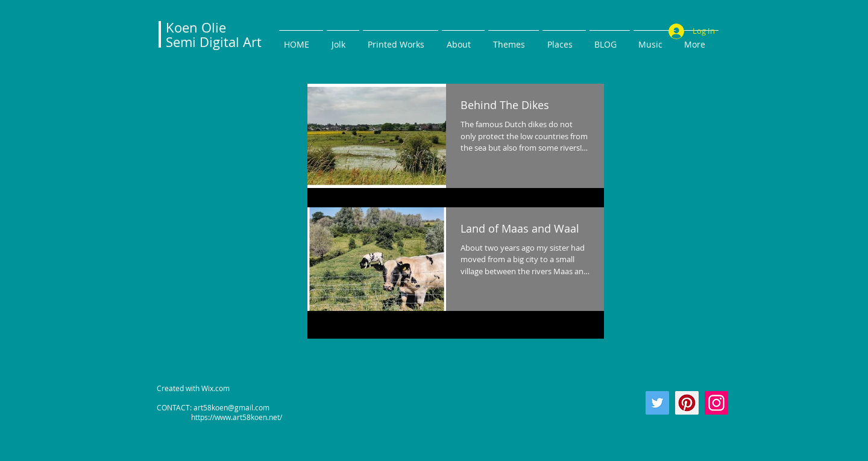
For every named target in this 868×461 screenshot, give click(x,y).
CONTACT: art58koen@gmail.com (213, 407)
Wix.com (215, 388)
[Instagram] (716, 403)
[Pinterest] (687, 403)
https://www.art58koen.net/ (219, 417)
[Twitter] (657, 403)
